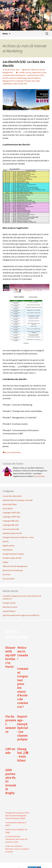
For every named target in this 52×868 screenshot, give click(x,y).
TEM (25, 84)
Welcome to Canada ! (23, 653)
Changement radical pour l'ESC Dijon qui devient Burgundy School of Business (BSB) (17, 814)
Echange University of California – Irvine (18, 537)
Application (37, 72)
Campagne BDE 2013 (11, 521)
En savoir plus (39, 476)
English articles (9, 546)
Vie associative (9, 579)
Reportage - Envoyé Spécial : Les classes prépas (23, 728)
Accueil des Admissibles (12, 496)
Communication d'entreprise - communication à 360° (23, 75)
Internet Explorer (34, 78)
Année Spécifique (10, 504)
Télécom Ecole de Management (15, 566)
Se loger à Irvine (9, 603)
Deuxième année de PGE (12, 533)
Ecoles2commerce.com (17, 806)
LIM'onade (10, 751)
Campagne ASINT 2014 (11, 517)
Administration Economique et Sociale (18, 500)
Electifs (27, 70)
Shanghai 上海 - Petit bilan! (23, 755)
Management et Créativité (13, 81)
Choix (44, 72)
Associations (8, 508)
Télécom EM (18, 84)
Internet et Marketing (18, 78)
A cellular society (24, 72)
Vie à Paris (7, 574)
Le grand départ (9, 611)
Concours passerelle (11, 529)
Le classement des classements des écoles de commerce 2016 (16, 837)
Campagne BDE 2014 (11, 525)
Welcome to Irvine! (10, 607)
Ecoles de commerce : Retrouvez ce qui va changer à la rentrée (17, 847)
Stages (5, 562)
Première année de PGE (12, 558)
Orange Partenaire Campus (13, 554)
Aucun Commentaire (13, 452)
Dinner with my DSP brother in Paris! (11, 657)
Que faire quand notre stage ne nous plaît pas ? (21, 615)
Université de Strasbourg (13, 570)
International (8, 550)
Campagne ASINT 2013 (11, 513)
